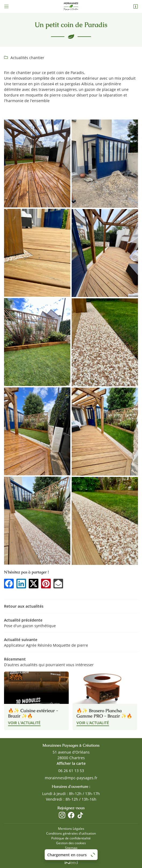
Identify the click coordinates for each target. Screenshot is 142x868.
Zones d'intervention (71, 852)
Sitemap (71, 848)
